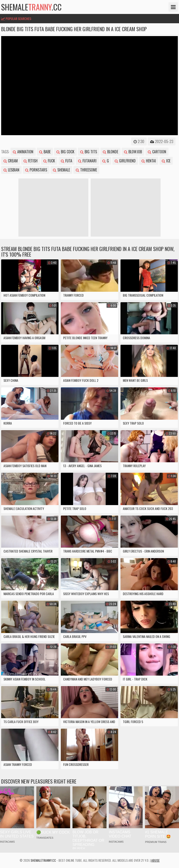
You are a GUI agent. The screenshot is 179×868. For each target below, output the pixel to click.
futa (67, 161)
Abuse (155, 860)
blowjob (133, 152)
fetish (31, 161)
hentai (149, 161)
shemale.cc (31, 7)
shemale (61, 170)
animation (23, 152)
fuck (49, 161)
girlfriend (125, 161)
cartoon (157, 152)
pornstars (36, 170)
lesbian (11, 170)
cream (11, 161)
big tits (89, 152)
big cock (65, 152)
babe (45, 152)
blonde (110, 152)
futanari (87, 161)
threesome (86, 170)
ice (166, 161)
